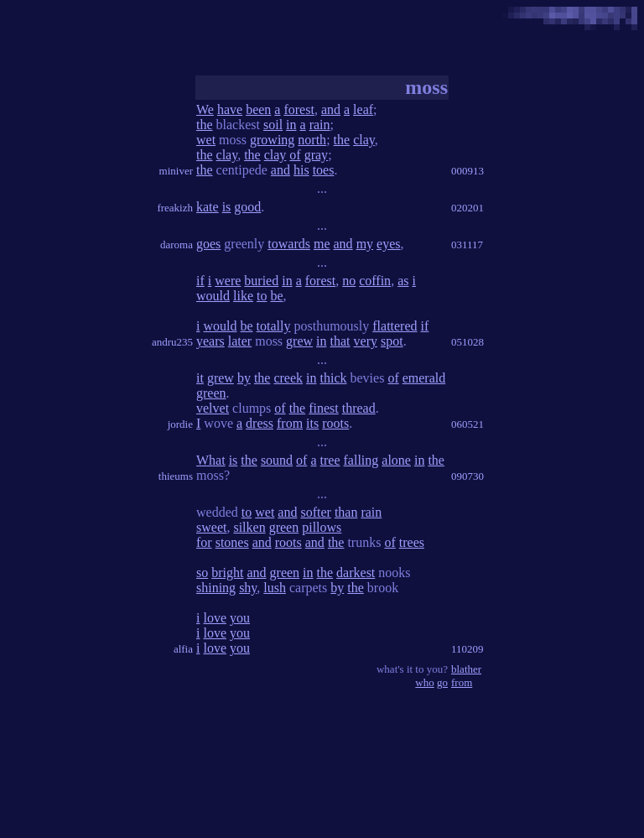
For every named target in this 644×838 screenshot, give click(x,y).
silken (249, 527)
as (403, 281)
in (291, 125)
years (210, 341)
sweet (211, 527)
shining (216, 588)
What (211, 460)
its (312, 423)
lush (275, 588)
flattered (395, 326)
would (213, 296)
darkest (356, 573)
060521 (467, 424)
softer (315, 512)
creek (288, 378)
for (204, 542)
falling (361, 460)
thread (359, 408)
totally (274, 326)
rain (320, 125)
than (346, 512)
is (227, 207)
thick (334, 378)
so (202, 573)
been (258, 109)
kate (208, 207)
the (205, 125)
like (243, 296)
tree (330, 460)
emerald (424, 378)
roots (335, 423)
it (200, 378)
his (301, 170)
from (290, 423)
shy (248, 588)
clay (364, 140)
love (215, 618)
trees (412, 542)
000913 (467, 171)
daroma (177, 245)
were (228, 281)
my (365, 244)
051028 (467, 342)
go (442, 682)
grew (299, 341)
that (340, 341)
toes (324, 170)
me (322, 244)
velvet (213, 408)
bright (227, 573)
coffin (375, 281)
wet (206, 140)
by (244, 378)
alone (396, 460)
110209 (467, 649)
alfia (183, 649)
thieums (176, 476)
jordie (180, 424)
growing (272, 140)
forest (299, 109)
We (205, 109)
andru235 (172, 342)
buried (261, 281)
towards (289, 244)
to (262, 296)
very (366, 341)
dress (260, 423)
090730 (467, 476)
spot (392, 341)
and (331, 109)
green (211, 393)
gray (316, 155)
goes (208, 244)
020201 (467, 208)
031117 (467, 245)
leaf (363, 109)
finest (324, 408)
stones (232, 542)
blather (466, 669)
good (247, 207)
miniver (176, 171)
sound (277, 460)
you (240, 618)
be (276, 296)
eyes (388, 244)
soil (273, 125)
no (349, 281)
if (200, 281)
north (312, 140)
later (240, 341)
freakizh (175, 208)
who (424, 682)
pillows (322, 527)
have (230, 109)
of (295, 155)
